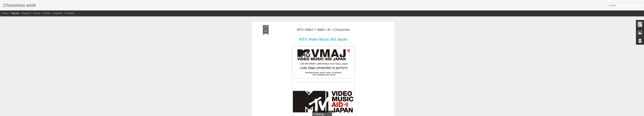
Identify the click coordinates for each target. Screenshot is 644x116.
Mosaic (37, 13)
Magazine (26, 13)
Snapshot (58, 13)
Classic (5, 13)
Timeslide (69, 13)
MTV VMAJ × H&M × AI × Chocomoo (323, 21)
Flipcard (15, 13)
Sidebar (47, 13)
